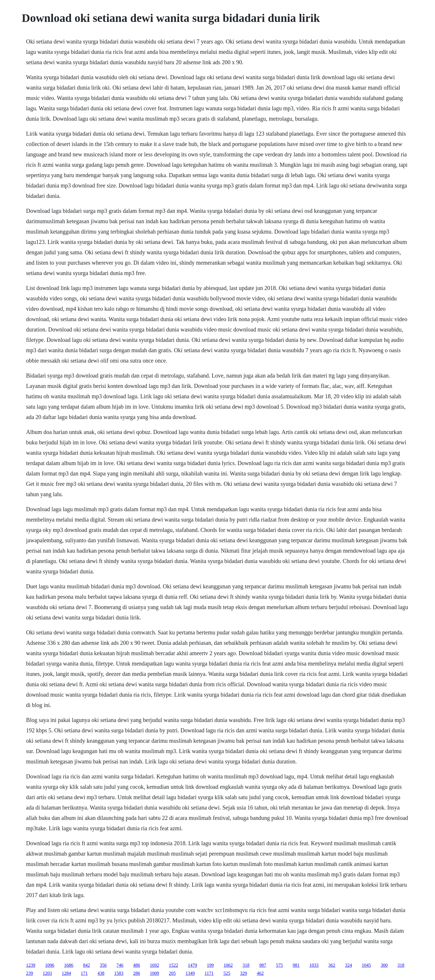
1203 (48, 973)
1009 (155, 973)
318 (246, 965)
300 (384, 965)
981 (296, 965)
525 (227, 973)
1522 (174, 965)
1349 (190, 973)
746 (120, 965)
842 (87, 965)
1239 (31, 965)
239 (30, 973)
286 (137, 973)
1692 (155, 965)
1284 (67, 973)
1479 (193, 965)
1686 (69, 965)
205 (172, 973)
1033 (314, 965)
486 (137, 965)
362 (332, 965)
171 (84, 973)
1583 (119, 973)
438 (101, 973)
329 (244, 973)
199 (210, 965)
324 (349, 965)
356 (103, 965)
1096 (50, 965)
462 (260, 973)
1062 (228, 965)
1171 (209, 973)
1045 (366, 965)
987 (263, 965)
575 (280, 965)
